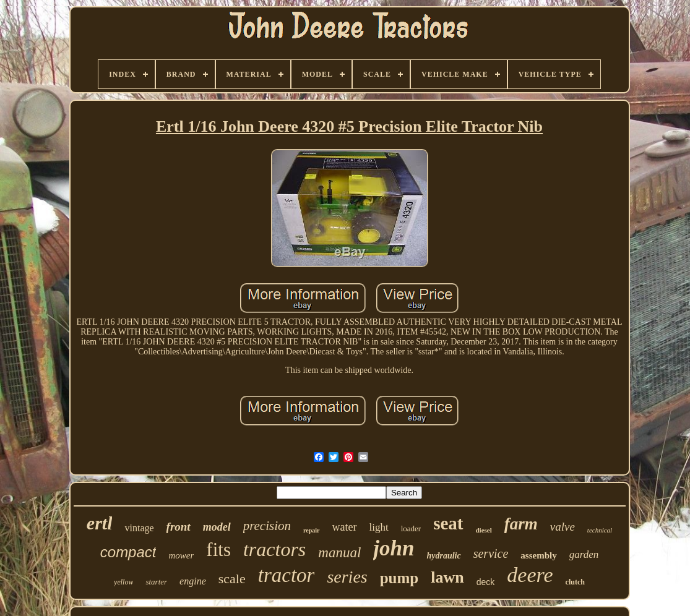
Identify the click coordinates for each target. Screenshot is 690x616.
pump (399, 578)
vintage (139, 528)
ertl (100, 523)
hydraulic (443, 556)
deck (486, 582)
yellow (123, 582)
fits (218, 550)
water (345, 527)
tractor (287, 575)
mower (181, 555)
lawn (447, 577)
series (347, 577)
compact (128, 552)
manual (339, 553)
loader (411, 528)
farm (521, 524)
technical (600, 530)
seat (448, 523)
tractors (274, 549)
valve (563, 527)
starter (156, 582)
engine (193, 581)
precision (267, 526)
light (379, 527)
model (217, 527)
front (179, 527)
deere (530, 575)
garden (584, 554)
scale (232, 579)
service (491, 554)
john (394, 548)
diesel (484, 530)
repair (311, 530)
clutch (575, 582)
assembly (538, 555)
